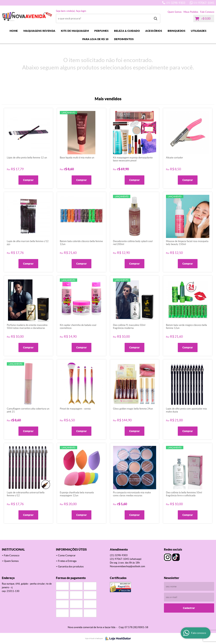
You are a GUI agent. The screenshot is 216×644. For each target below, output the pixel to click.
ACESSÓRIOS (154, 31)
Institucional (13, 549)
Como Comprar (67, 555)
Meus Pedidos (191, 12)
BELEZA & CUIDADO (127, 31)
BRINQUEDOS (176, 31)
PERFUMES (101, 31)
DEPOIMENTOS (124, 39)
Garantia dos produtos (71, 566)
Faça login (81, 11)
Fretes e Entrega (67, 561)
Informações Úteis (71, 549)
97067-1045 (204, 3)
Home (14, 31)
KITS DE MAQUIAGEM (75, 31)
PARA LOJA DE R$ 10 (95, 39)
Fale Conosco (207, 12)
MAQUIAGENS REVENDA (39, 31)
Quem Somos (175, 12)
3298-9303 (176, 3)
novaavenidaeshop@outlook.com (127, 566)
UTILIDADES (199, 31)
